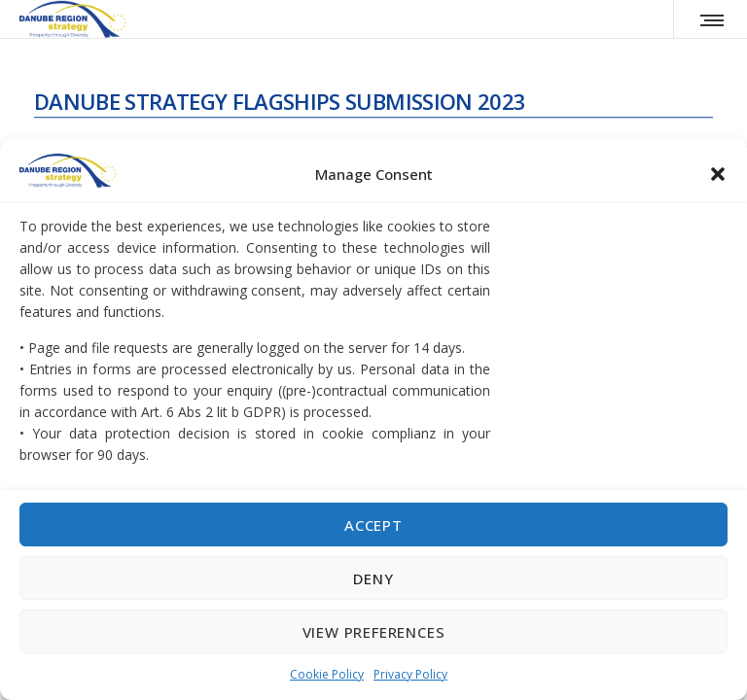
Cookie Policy (327, 674)
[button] (718, 174)
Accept (373, 525)
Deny (373, 578)
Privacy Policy (410, 674)
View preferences (374, 632)
